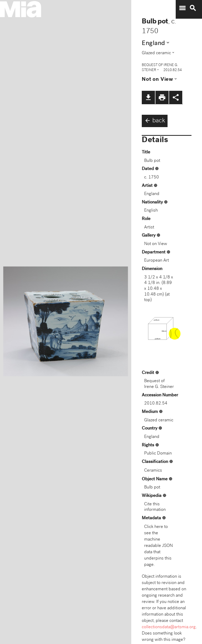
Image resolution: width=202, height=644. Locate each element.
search (193, 8)
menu (182, 8)
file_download (148, 97)
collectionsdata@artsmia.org (169, 627)
